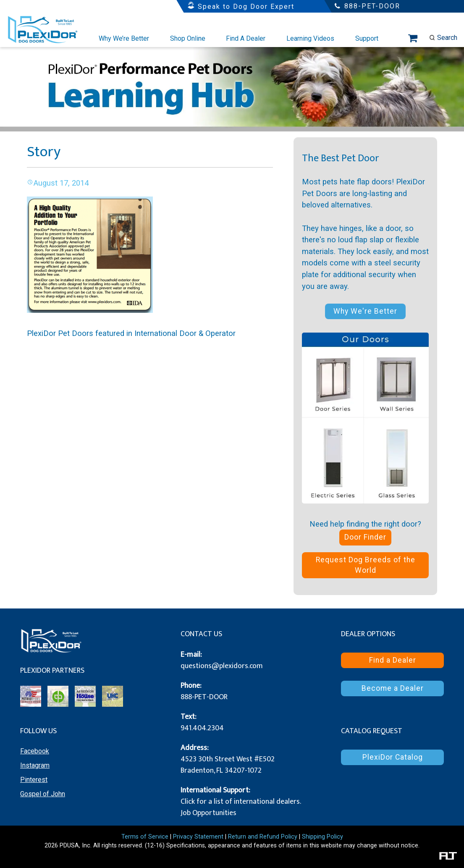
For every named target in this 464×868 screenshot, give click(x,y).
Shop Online (188, 38)
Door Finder (365, 537)
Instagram (35, 765)
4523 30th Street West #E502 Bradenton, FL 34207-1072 (228, 765)
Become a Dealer (393, 688)
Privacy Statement (198, 837)
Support (367, 38)
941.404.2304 (202, 728)
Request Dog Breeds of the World (366, 565)
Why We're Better (365, 311)
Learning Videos (310, 38)
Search (443, 38)
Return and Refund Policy (263, 837)
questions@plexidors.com (222, 666)
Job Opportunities (208, 813)
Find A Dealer (246, 38)
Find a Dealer (393, 660)
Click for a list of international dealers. (241, 802)
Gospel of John (43, 794)
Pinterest (34, 780)
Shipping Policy (322, 837)
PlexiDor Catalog (393, 757)
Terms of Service (145, 837)
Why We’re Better (124, 38)
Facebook (35, 751)
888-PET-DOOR (204, 697)
